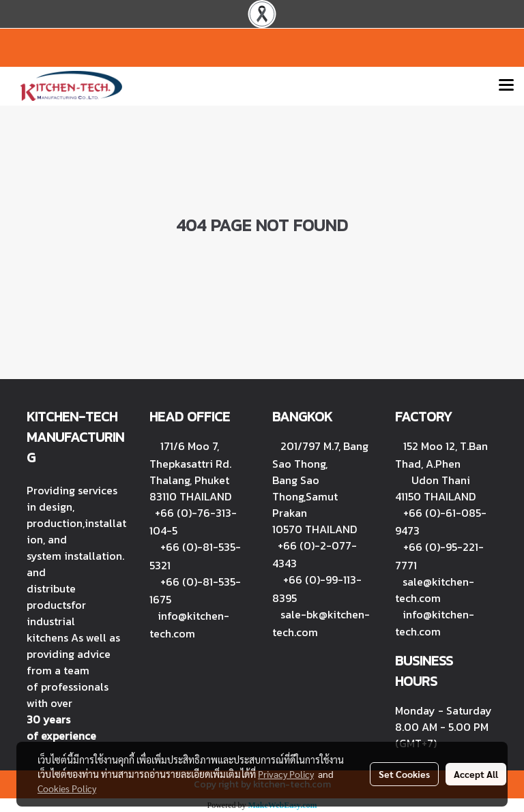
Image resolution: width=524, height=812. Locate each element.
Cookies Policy (67, 788)
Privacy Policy (286, 774)
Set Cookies (404, 774)
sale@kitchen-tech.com (435, 590)
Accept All (476, 774)
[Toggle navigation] (506, 86)
